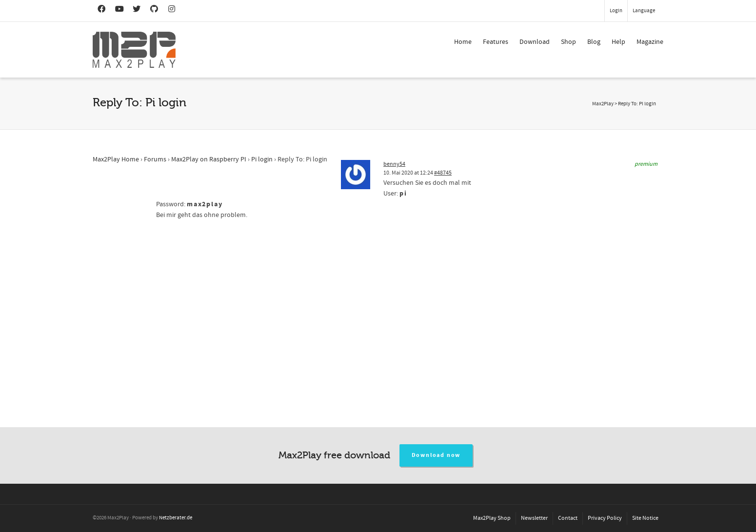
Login (616, 11)
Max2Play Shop (492, 518)
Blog (594, 42)
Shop (568, 42)
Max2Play (603, 104)
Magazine (650, 42)
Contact (568, 518)
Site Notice (645, 518)
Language (644, 11)
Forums (155, 159)
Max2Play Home (116, 159)
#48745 (443, 173)
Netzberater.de (176, 518)
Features (496, 42)
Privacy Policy (605, 518)
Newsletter (534, 518)
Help (618, 42)
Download (535, 42)
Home (463, 42)
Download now (436, 455)
